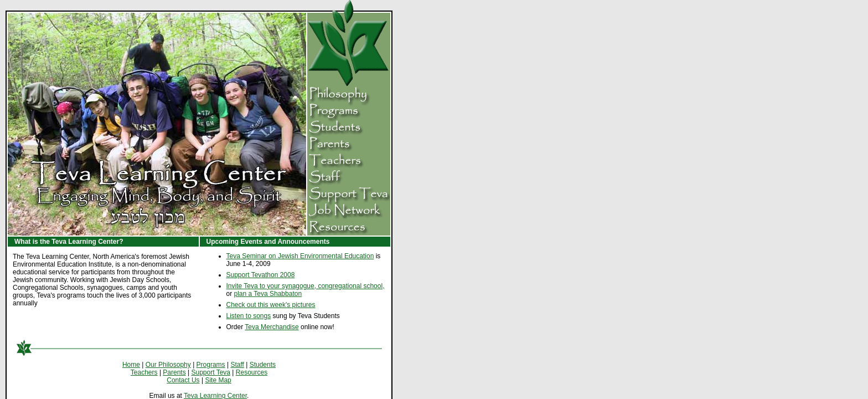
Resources (252, 372)
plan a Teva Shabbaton (268, 294)
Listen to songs (249, 316)
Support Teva (211, 372)
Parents (174, 372)
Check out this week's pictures (271, 305)
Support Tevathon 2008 (261, 275)
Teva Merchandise (272, 327)
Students (263, 365)
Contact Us (183, 380)
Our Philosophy (168, 365)
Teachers (144, 372)
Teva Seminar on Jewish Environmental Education (300, 256)
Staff (237, 365)
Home (131, 365)
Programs (211, 365)
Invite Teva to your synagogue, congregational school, (306, 286)
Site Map (218, 380)
